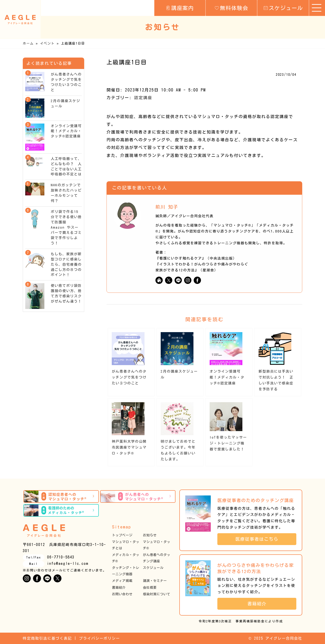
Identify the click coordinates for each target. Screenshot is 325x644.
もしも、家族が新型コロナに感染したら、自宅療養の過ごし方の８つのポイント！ (66, 264)
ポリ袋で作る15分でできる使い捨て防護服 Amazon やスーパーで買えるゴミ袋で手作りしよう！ (66, 227)
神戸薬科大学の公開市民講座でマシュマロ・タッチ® (129, 447)
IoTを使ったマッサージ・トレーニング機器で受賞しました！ (228, 443)
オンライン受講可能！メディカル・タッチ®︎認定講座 (227, 377)
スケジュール (283, 8)
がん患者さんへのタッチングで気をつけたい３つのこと (129, 377)
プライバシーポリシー (99, 638)
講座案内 (180, 8)
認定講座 (143, 98)
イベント (47, 43)
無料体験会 (231, 8)
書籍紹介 (119, 587)
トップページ (122, 535)
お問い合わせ (122, 594)
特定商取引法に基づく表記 (47, 638)
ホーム (28, 43)
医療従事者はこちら (259, 539)
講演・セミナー (155, 581)
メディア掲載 (122, 581)
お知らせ (150, 535)
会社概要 (150, 587)
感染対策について (157, 594)
